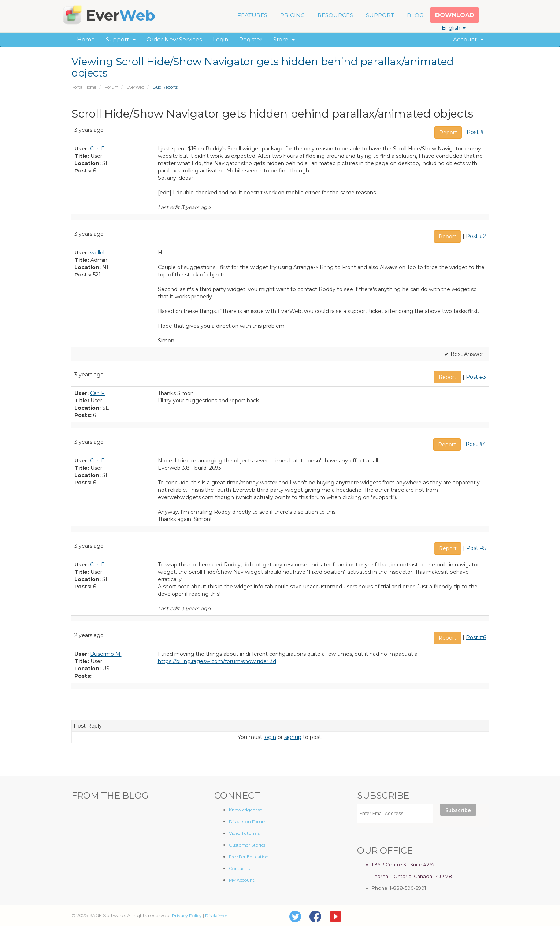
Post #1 (476, 132)
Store (284, 39)
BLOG (415, 15)
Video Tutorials (244, 833)
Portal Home (84, 87)
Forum (112, 87)
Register (251, 39)
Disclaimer (216, 916)
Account (468, 39)
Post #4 (476, 444)
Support (121, 39)
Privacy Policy (187, 916)
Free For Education (249, 857)
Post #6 (476, 637)
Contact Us (241, 868)
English (454, 28)
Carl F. (98, 149)
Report (448, 133)
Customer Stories (247, 845)
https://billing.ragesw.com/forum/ (200, 661)
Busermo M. (106, 654)
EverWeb (136, 87)
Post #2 (476, 236)
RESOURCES (335, 15)
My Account (242, 880)
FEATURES (252, 15)
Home (86, 39)
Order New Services (174, 39)
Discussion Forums (249, 821)
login (270, 737)
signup (293, 737)
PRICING (292, 15)
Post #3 (476, 376)
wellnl (97, 253)
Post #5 (476, 548)
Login (220, 39)
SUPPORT (380, 15)
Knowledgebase (245, 810)
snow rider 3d (259, 661)
